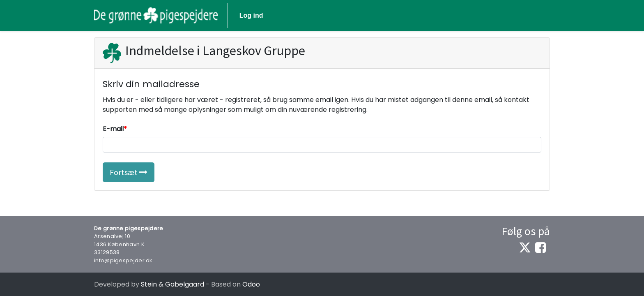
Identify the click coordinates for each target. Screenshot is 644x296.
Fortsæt (129, 172)
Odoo (251, 284)
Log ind (251, 15)
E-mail (113, 129)
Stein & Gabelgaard (172, 284)
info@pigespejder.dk (123, 260)
